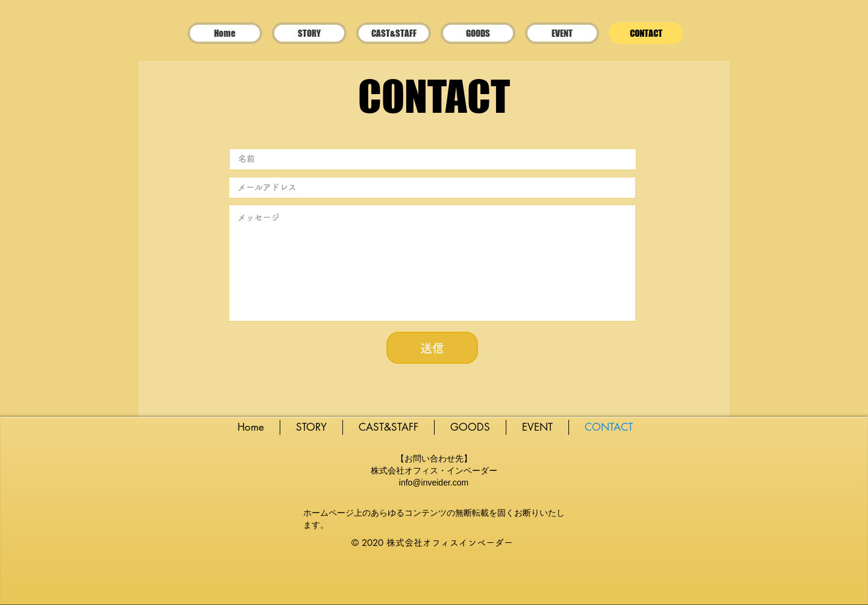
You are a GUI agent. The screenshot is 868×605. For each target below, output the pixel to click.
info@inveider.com (434, 483)
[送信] (432, 348)
